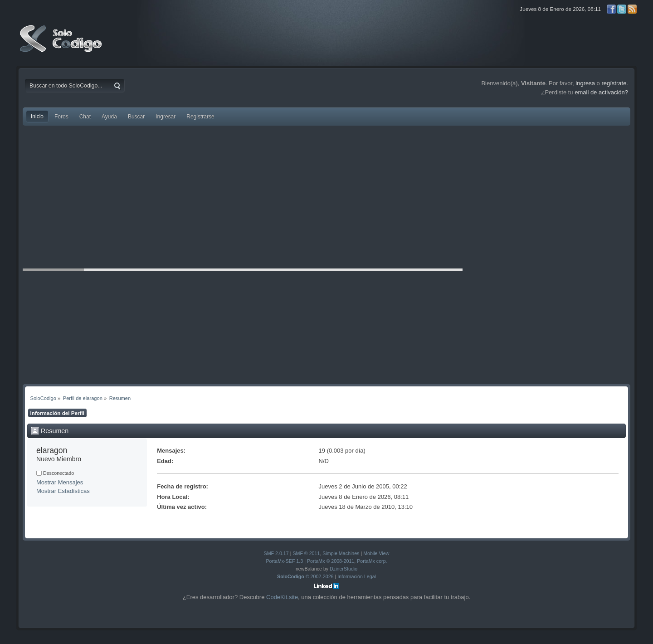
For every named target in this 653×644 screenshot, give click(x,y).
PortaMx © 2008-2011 (331, 561)
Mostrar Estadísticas (63, 491)
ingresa (585, 83)
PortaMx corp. (372, 561)
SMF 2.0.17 (276, 553)
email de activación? (601, 92)
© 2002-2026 (305, 576)
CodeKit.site (282, 597)
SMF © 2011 (306, 553)
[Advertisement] (326, 198)
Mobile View (376, 553)
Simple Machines (341, 553)
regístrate (614, 83)
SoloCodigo (62, 45)
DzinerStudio (344, 569)
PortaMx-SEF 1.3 (284, 561)
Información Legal (357, 576)
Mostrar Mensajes (60, 482)
